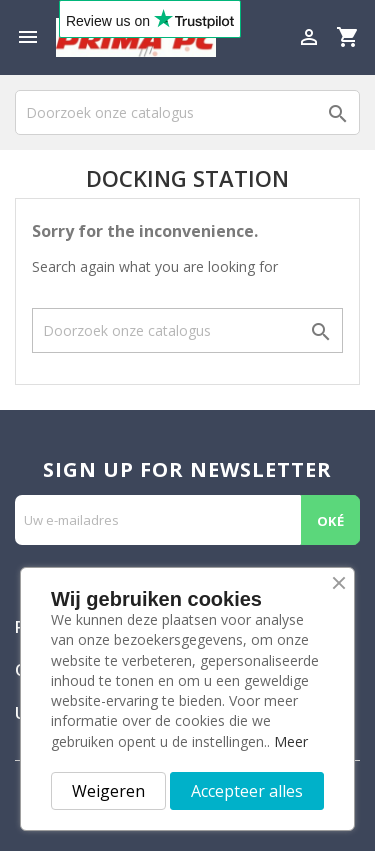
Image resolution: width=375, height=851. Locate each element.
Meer (291, 741)
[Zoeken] (187, 112)
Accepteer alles (247, 791)
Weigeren (108, 791)
